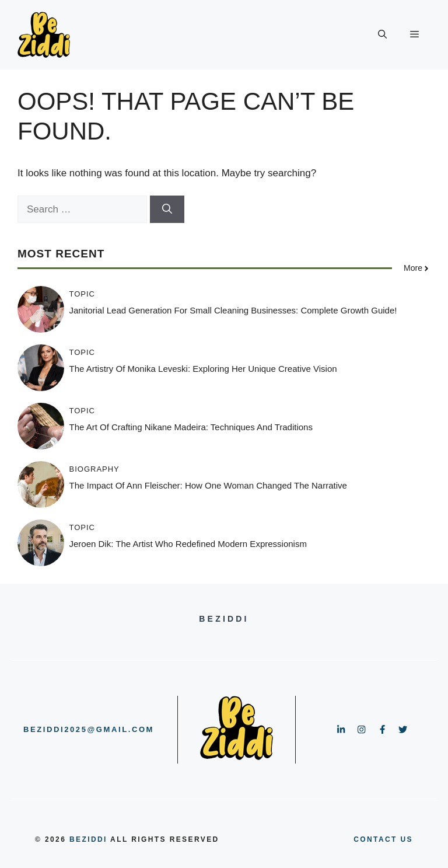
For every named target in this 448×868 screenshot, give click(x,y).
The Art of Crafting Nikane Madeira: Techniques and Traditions (191, 427)
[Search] (167, 210)
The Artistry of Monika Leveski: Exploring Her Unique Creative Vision (203, 369)
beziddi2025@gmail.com (89, 729)
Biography (94, 469)
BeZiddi (88, 839)
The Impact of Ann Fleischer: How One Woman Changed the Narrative (208, 485)
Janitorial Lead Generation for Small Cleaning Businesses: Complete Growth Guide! (233, 310)
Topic (83, 294)
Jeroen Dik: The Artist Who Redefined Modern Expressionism (188, 544)
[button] (382, 35)
